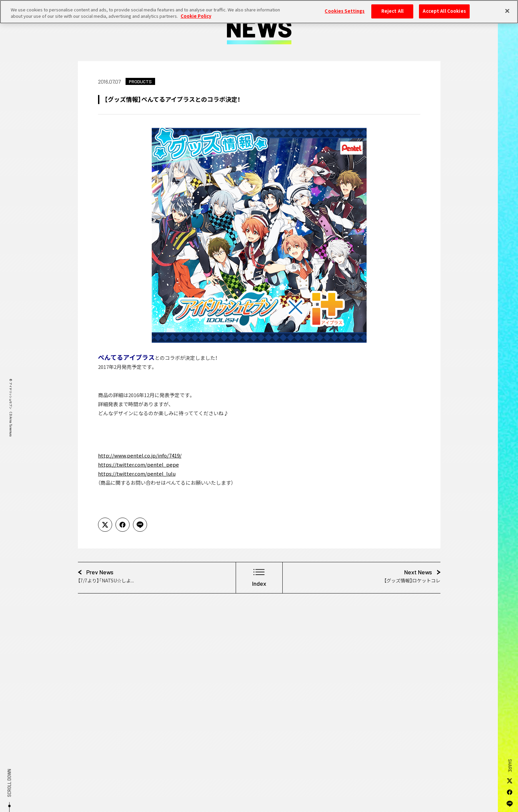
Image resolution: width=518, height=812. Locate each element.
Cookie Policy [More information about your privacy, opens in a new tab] (196, 12)
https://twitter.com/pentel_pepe (138, 465)
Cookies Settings (345, 7)
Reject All (392, 7)
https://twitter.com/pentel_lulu (137, 474)
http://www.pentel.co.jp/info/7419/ (140, 456)
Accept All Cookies (444, 7)
